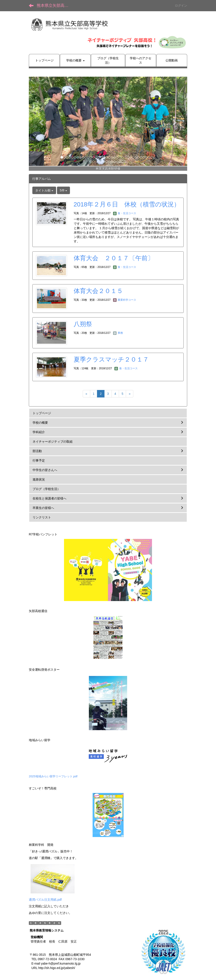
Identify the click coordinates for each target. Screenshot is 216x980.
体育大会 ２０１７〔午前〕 (114, 258)
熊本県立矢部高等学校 (55, 6)
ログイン (181, 6)
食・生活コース (125, 213)
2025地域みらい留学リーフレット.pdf (53, 776)
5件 (64, 190)
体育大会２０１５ (98, 291)
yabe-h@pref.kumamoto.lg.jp (61, 963)
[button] (41, 121)
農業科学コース (125, 300)
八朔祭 (83, 324)
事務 (118, 333)
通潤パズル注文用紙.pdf (45, 900)
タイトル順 (44, 190)
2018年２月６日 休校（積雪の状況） (127, 204)
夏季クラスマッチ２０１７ (111, 359)
